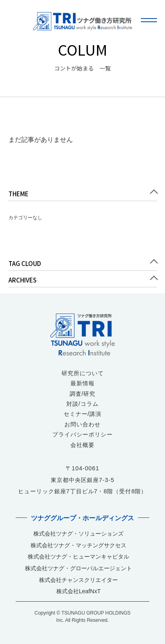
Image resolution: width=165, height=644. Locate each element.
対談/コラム (82, 404)
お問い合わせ (82, 424)
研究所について (83, 373)
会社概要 (82, 445)
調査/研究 (83, 394)
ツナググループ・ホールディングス (82, 518)
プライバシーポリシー (82, 434)
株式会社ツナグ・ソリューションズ (78, 534)
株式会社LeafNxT (78, 591)
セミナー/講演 (83, 414)
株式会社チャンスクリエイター (78, 580)
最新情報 (82, 383)
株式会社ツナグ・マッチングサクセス (78, 545)
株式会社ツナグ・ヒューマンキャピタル (78, 557)
